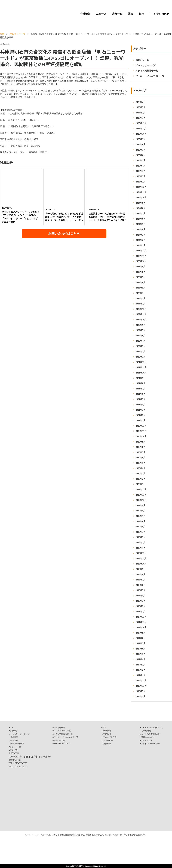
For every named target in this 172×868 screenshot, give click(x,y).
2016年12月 (141, 681)
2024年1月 (141, 245)
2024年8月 (141, 208)
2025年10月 (141, 134)
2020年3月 (141, 474)
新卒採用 (107, 731)
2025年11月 (141, 129)
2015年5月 (141, 697)
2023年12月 (141, 251)
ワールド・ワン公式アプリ (152, 728)
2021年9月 (141, 378)
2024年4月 (141, 229)
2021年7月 (141, 389)
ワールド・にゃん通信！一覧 (150, 76)
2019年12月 (141, 490)
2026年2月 (141, 113)
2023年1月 (141, 304)
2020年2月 (141, 479)
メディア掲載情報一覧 (147, 71)
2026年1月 (141, 118)
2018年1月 (141, 612)
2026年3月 (141, 107)
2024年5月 (141, 224)
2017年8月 (141, 638)
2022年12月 (141, 309)
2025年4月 (141, 166)
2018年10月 (141, 564)
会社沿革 (14, 741)
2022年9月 (141, 325)
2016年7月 (141, 691)
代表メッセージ (17, 744)
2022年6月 (141, 336)
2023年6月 (141, 283)
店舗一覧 (117, 14)
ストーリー (108, 741)
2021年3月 (141, 410)
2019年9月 (141, 505)
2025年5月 (141, 160)
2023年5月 (141, 288)
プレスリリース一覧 (146, 65)
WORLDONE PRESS (62, 744)
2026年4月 (141, 102)
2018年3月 (141, 601)
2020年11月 (141, 431)
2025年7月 (141, 150)
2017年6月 (141, 649)
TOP (2, 34)
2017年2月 (141, 670)
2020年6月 (141, 458)
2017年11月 (141, 622)
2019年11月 (141, 495)
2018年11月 (141, 559)
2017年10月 (141, 627)
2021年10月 (141, 373)
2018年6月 (141, 585)
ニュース (101, 14)
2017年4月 (141, 659)
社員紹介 (107, 744)
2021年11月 (141, 367)
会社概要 (14, 737)
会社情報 (85, 14)
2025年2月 (141, 176)
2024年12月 (141, 187)
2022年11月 (141, 314)
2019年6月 (141, 521)
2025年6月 (141, 155)
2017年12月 (141, 617)
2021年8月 (141, 383)
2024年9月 (141, 203)
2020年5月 (141, 463)
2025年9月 (141, 139)
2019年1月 (141, 548)
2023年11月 (141, 256)
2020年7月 (141, 452)
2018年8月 (141, 575)
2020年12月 (141, 426)
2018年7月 (141, 580)
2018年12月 (141, 553)
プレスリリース (18, 34)
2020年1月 (141, 484)
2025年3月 (141, 171)
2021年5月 (141, 399)
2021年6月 (141, 394)
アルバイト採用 (110, 737)
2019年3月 (141, 537)
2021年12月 (141, 362)
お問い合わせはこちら (64, 234)
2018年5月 (141, 590)
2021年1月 (141, 420)
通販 (131, 14)
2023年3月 (141, 293)
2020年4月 (141, 468)
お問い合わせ (162, 14)
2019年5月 (141, 527)
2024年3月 (141, 235)
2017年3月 (141, 665)
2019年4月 (141, 532)
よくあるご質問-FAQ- (150, 734)
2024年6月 (141, 219)
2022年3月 (141, 346)
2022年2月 (141, 352)
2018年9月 (141, 569)
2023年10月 (141, 261)
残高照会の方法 (148, 737)
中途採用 (107, 734)
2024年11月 (141, 192)
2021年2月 (141, 415)
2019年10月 (141, 500)
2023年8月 (141, 272)
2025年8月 (141, 144)
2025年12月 (141, 123)
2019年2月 (141, 543)
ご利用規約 (146, 731)
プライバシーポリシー (150, 744)
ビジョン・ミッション (20, 734)
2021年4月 (141, 405)
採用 (141, 14)
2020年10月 (141, 436)
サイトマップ (146, 741)
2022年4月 (141, 341)
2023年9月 (141, 267)
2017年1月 (141, 675)
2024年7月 (141, 214)
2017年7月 (141, 643)
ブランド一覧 (15, 747)
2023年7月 (141, 277)
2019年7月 (141, 516)
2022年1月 (141, 357)
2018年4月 (141, 596)
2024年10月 (141, 198)
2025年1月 (141, 182)
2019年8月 (141, 511)
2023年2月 (141, 299)
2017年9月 (141, 633)
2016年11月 (141, 686)
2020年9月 (141, 442)
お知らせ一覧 (142, 60)
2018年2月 (141, 606)
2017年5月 (141, 654)
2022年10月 (141, 320)
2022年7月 (141, 330)
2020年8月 (141, 447)
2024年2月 (141, 240)
